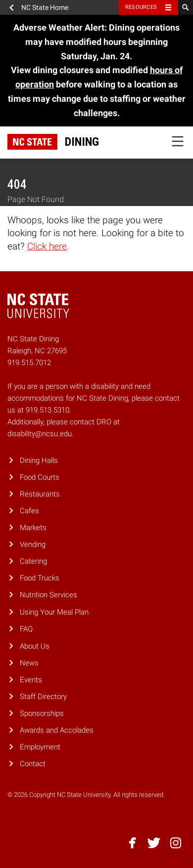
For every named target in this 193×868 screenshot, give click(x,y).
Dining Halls (39, 460)
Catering (33, 561)
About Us (35, 646)
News (29, 663)
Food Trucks (40, 578)
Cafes (29, 511)
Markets (33, 528)
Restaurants (40, 494)
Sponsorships (42, 713)
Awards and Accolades (57, 730)
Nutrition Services (48, 595)
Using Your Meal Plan (54, 612)
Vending (33, 544)
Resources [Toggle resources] (141, 7)
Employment (40, 747)
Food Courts (40, 477)
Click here (47, 246)
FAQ (26, 629)
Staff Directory (43, 697)
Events (31, 680)
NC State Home (45, 7)
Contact (33, 764)
